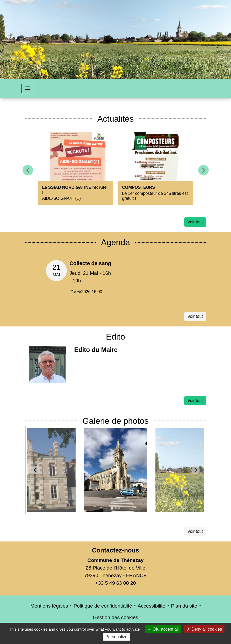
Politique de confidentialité (103, 606)
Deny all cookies (205, 629)
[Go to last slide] (36, 470)
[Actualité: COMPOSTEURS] (156, 167)
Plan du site (184, 606)
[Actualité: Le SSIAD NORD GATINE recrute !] (76, 167)
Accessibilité (152, 606)
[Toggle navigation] (28, 88)
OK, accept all (163, 629)
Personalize (116, 637)
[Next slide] (196, 470)
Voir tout (195, 222)
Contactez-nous (115, 550)
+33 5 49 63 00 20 (116, 583)
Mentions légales (49, 606)
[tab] (112, 508)
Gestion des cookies (116, 617)
